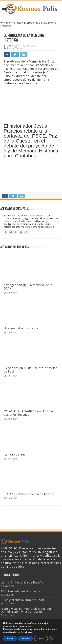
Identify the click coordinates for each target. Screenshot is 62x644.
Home (5, 23)
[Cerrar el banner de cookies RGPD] (52, 639)
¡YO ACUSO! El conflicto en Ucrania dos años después (28, 413)
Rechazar (26, 639)
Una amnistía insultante (21, 328)
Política (17, 23)
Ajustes (41, 639)
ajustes (29, 632)
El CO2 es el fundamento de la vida (28, 494)
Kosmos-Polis (13, 46)
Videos (19, 48)
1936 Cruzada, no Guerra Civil (21, 591)
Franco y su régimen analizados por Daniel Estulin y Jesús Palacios (26, 610)
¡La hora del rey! (15, 454)
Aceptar (10, 639)
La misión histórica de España (22, 582)
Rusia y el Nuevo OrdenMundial (23, 600)
